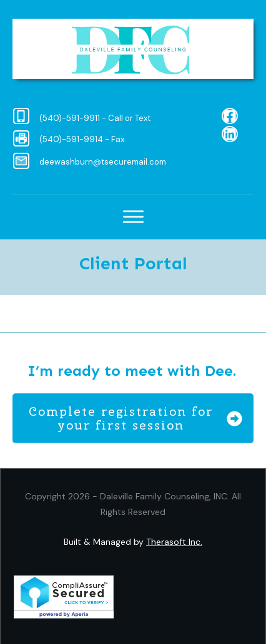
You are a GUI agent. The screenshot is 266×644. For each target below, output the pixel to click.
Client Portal (133, 263)
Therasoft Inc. (174, 541)
